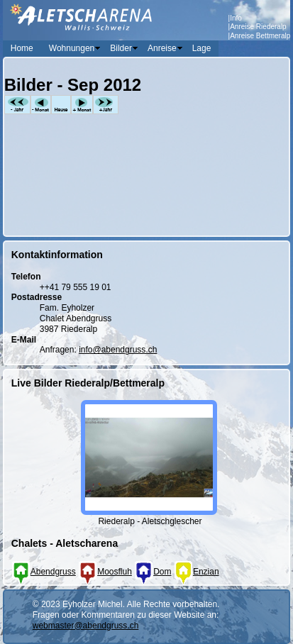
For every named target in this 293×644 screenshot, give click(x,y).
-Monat (41, 105)
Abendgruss (44, 572)
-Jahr (17, 105)
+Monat (82, 105)
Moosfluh (105, 572)
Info (236, 18)
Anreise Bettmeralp (260, 36)
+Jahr (106, 105)
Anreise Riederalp (258, 27)
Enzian (197, 572)
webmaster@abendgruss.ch (86, 626)
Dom (153, 572)
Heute (61, 105)
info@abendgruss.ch (118, 350)
